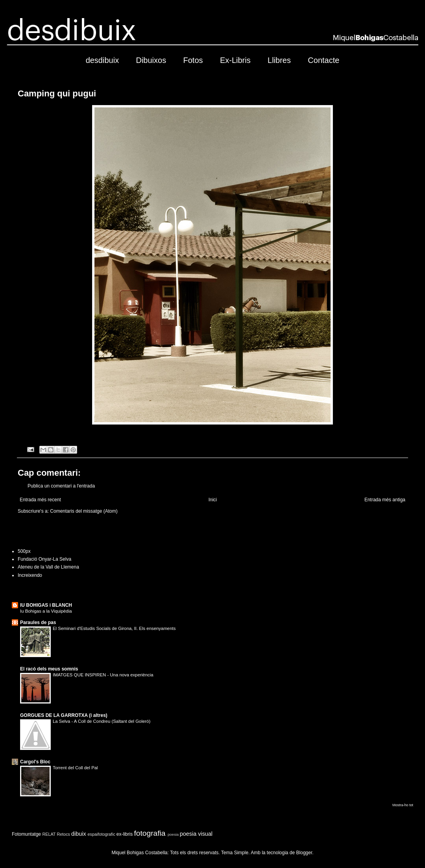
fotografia (150, 833)
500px (24, 551)
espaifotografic (102, 834)
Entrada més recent (40, 500)
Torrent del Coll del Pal (75, 768)
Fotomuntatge (26, 834)
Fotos (193, 60)
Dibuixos (151, 60)
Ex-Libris (235, 60)
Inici (213, 500)
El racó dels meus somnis (49, 669)
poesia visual (196, 834)
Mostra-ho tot (403, 805)
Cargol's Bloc (35, 762)
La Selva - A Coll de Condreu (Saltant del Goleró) (102, 721)
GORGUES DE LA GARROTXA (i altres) (64, 715)
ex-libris (125, 834)
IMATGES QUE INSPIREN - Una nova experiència (103, 675)
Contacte (323, 60)
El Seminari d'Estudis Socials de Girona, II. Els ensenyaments (114, 628)
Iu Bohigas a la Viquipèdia (46, 611)
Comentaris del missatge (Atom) (84, 511)
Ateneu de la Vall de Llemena (48, 567)
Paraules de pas (38, 622)
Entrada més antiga (385, 500)
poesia (173, 834)
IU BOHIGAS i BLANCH (46, 605)
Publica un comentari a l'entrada (61, 486)
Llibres (279, 60)
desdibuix (103, 60)
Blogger (304, 853)
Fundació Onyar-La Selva (44, 559)
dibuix (79, 834)
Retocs (63, 834)
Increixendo (30, 575)
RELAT (49, 834)
